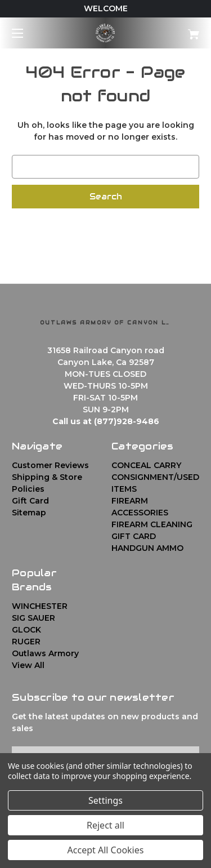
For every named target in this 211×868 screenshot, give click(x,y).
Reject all (105, 825)
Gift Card (30, 501)
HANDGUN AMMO (147, 548)
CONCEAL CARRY (146, 465)
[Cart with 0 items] (180, 30)
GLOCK (26, 630)
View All (28, 665)
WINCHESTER (40, 606)
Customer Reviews (50, 465)
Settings (105, 800)
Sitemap (29, 513)
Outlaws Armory (45, 653)
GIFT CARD (134, 536)
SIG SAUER (33, 618)
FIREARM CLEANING (152, 524)
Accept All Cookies (106, 850)
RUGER (26, 642)
